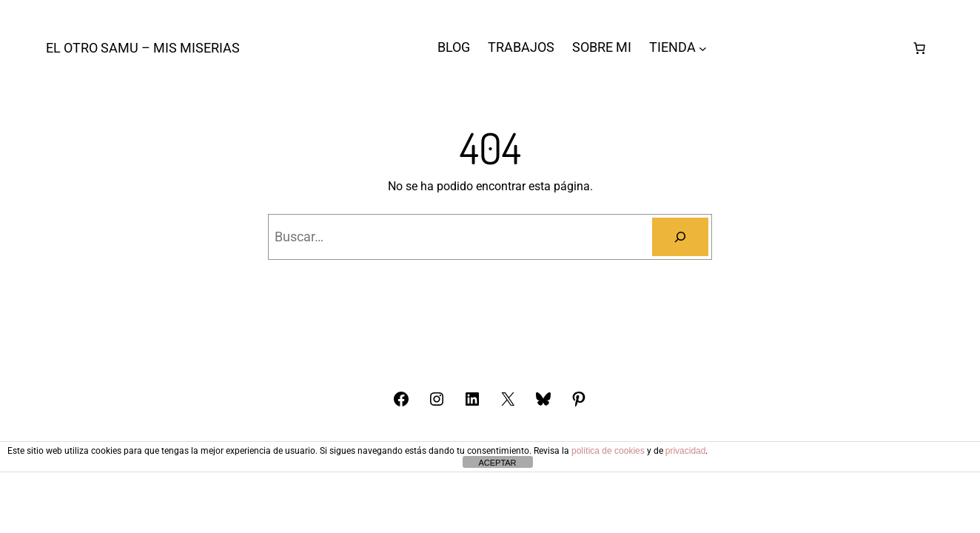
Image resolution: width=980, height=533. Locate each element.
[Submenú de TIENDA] (703, 48)
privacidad (686, 451)
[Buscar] (680, 237)
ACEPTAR (497, 463)
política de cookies (608, 451)
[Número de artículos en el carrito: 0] (919, 48)
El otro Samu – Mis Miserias (143, 48)
